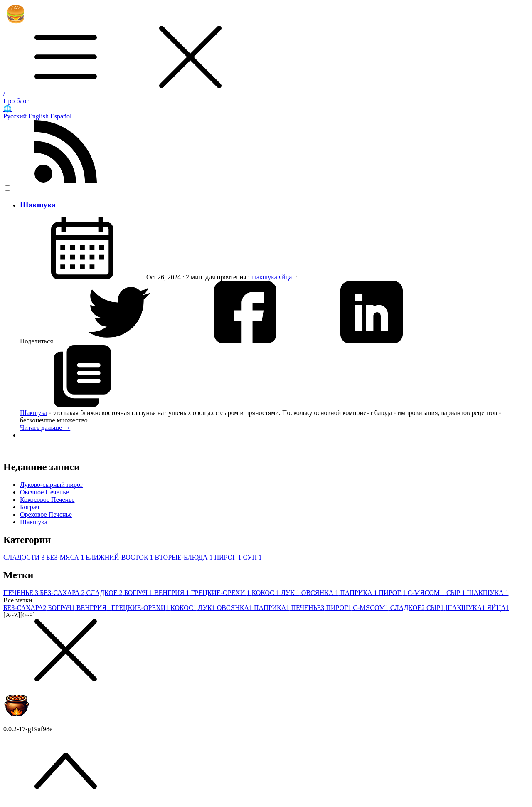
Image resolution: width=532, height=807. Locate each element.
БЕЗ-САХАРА (63, 593)
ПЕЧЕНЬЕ (22, 593)
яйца (286, 277)
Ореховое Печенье (46, 515)
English (38, 116)
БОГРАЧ (139, 593)
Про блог (16, 101)
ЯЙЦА (498, 608)
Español (61, 116)
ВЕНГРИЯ (172, 593)
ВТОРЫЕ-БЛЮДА (185, 557)
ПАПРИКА (359, 593)
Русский (15, 116)
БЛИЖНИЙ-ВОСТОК (120, 557)
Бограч (30, 507)
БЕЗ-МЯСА (66, 557)
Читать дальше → (45, 428)
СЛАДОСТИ (25, 557)
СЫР (457, 593)
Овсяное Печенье (44, 492)
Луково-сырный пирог (52, 485)
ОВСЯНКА (321, 593)
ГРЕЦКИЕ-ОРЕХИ (221, 593)
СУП (252, 557)
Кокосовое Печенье (47, 500)
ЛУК (291, 593)
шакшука (265, 277)
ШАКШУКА (488, 593)
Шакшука (38, 205)
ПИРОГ (228, 557)
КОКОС (266, 593)
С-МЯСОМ (427, 593)
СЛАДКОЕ (105, 593)
